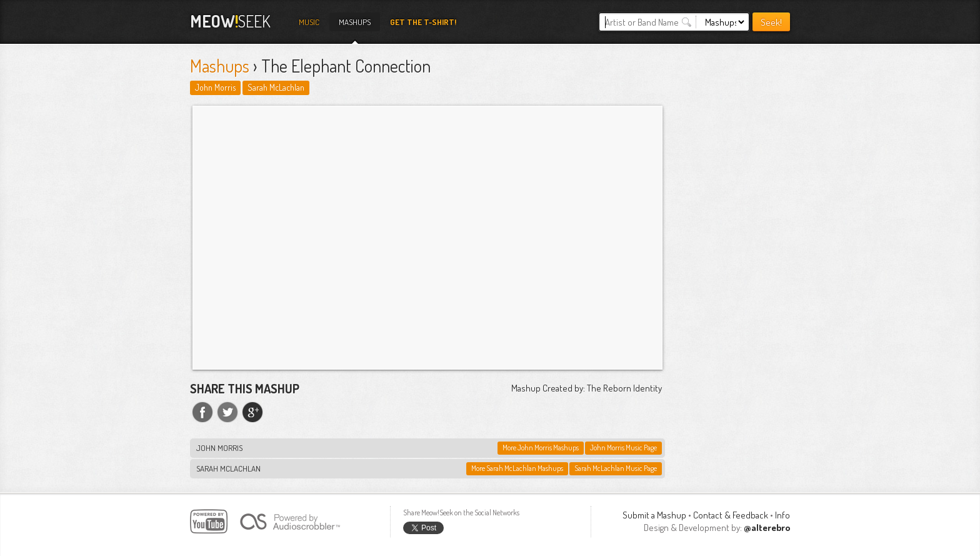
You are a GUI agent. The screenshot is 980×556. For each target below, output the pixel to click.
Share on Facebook (202, 412)
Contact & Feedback (731, 515)
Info (782, 515)
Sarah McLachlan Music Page (616, 468)
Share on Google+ (252, 412)
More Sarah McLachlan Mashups (517, 468)
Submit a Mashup (654, 515)
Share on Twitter (227, 412)
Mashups (355, 22)
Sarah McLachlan (276, 87)
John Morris (215, 87)
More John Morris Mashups (541, 447)
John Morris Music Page (623, 447)
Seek (230, 21)
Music (309, 22)
